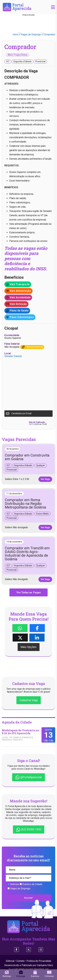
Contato (21, 961)
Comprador (49, 34)
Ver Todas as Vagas (28, 592)
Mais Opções (29, 647)
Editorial (10, 961)
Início (16, 34)
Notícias (13, 884)
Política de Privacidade (39, 961)
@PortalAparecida (28, 777)
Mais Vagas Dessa (17, 55)
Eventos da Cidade (31, 884)
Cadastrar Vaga (29, 700)
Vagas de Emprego (31, 34)
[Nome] (28, 870)
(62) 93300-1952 (29, 830)
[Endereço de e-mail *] (28, 878)
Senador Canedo (13, 356)
